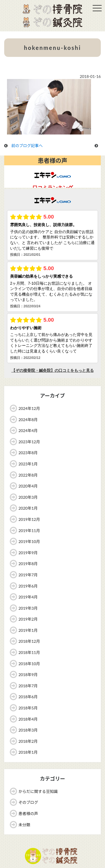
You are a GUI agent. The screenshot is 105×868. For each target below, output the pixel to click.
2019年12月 (29, 519)
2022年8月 (28, 475)
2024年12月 (29, 408)
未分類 (24, 825)
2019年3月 (28, 608)
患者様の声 (28, 814)
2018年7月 (28, 686)
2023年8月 (28, 453)
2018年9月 (28, 675)
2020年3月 (28, 497)
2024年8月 (28, 420)
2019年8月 (28, 564)
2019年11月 (29, 531)
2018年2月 (28, 741)
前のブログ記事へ (27, 146)
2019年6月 (28, 586)
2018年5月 (28, 708)
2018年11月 (29, 652)
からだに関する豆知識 (38, 791)
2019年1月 (28, 630)
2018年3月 (28, 730)
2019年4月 (28, 597)
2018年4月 (28, 719)
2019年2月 (28, 619)
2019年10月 (29, 541)
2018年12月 (29, 641)
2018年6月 (28, 697)
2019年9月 (28, 553)
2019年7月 (28, 575)
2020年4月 (28, 486)
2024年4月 (28, 430)
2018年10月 (29, 664)
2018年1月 (28, 752)
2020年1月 (28, 508)
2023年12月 (29, 442)
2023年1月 (28, 464)
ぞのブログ (28, 802)
